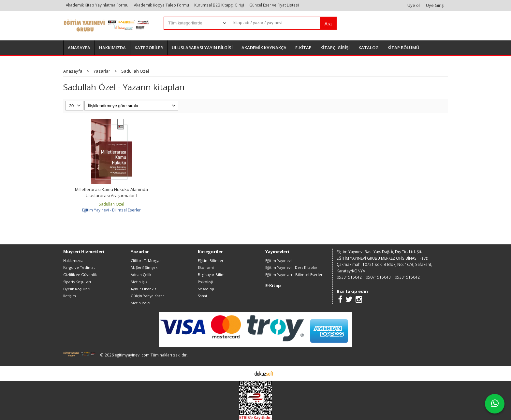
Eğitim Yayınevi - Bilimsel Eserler (111, 210)
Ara (328, 24)
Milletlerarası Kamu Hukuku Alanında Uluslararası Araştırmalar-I (111, 193)
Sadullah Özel (111, 204)
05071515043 (378, 277)
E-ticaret (245, 373)
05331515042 (349, 277)
